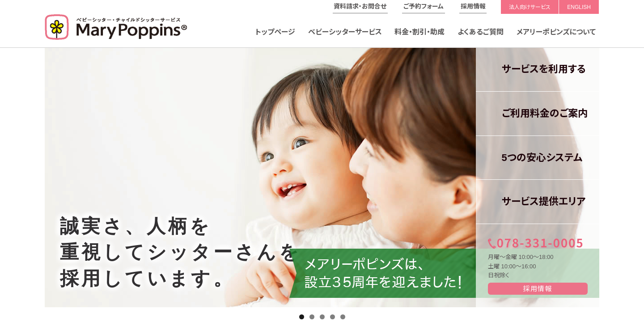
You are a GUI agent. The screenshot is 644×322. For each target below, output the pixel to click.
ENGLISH (579, 7)
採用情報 (473, 6)
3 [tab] (322, 317)
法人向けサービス (530, 7)
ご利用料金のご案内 (538, 113)
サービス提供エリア (537, 201)
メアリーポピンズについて (556, 32)
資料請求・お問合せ (360, 6)
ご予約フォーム (424, 6)
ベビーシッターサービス (345, 32)
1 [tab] (302, 317)
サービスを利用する (537, 69)
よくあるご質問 (481, 32)
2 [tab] (312, 317)
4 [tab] (333, 317)
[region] (322, 178)
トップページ (275, 32)
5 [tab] (343, 317)
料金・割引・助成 (419, 32)
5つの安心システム (535, 158)
